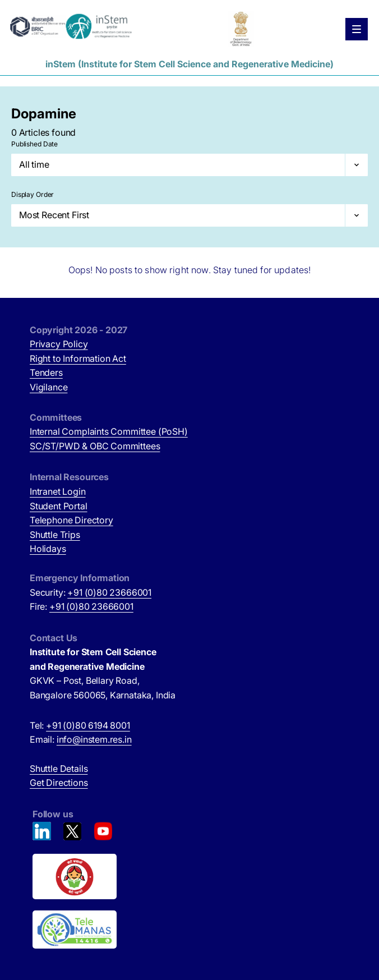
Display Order (33, 194)
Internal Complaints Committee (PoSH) (109, 431)
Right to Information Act (78, 358)
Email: (81, 739)
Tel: (80, 725)
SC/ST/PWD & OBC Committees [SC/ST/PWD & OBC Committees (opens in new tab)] (95, 446)
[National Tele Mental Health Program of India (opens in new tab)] (191, 930)
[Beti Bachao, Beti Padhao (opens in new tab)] (191, 877)
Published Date (34, 144)
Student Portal (59, 506)
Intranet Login (58, 491)
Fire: (82, 606)
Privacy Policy (59, 344)
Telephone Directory (71, 520)
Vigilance (48, 387)
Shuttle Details (59, 769)
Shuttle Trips (55, 535)
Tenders (46, 372)
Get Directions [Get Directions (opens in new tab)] (59, 783)
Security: (91, 592)
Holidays (48, 549)
